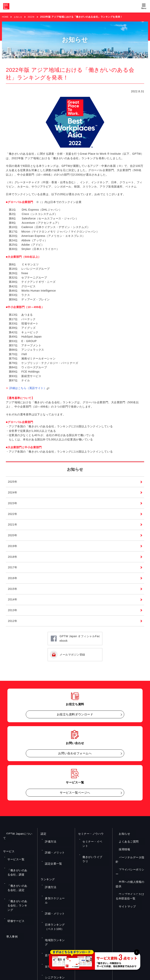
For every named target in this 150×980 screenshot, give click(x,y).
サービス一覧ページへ (75, 801)
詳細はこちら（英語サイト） (29, 388)
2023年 (13, 506)
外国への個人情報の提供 (131, 881)
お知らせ (20, 17)
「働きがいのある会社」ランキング (20, 887)
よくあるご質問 (126, 850)
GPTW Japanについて (18, 842)
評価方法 (49, 847)
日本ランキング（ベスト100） (58, 896)
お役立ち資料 (38, 937)
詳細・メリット (53, 852)
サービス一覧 (14, 860)
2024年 (13, 495)
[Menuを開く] (144, 6)
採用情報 (121, 857)
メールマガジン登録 (72, 663)
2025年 (13, 484)
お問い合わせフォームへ (75, 761)
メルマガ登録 (111, 937)
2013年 (13, 618)
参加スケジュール (54, 882)
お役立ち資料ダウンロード (75, 722)
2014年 (13, 606)
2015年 (13, 595)
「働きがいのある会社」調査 (20, 868)
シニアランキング (54, 920)
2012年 (13, 629)
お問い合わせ (75, 937)
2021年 (13, 528)
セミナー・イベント (93, 847)
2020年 (13, 540)
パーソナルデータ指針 (130, 865)
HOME (6, 17)
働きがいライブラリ (93, 852)
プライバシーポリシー (130, 873)
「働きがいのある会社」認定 (20, 877)
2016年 (13, 584)
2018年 (13, 562)
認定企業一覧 (51, 858)
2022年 (34, 17)
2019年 (13, 551)
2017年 (13, 573)
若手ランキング (53, 909)
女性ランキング (53, 914)
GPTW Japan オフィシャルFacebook (80, 647)
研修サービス (14, 894)
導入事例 (9, 907)
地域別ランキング (54, 903)
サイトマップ (124, 901)
